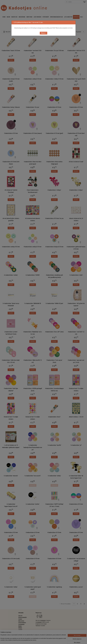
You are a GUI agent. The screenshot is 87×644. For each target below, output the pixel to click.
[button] (43, 33)
